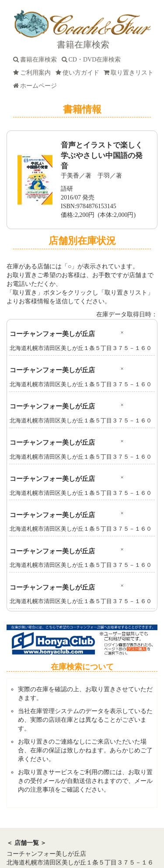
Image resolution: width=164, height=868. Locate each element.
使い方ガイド (79, 73)
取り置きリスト (130, 73)
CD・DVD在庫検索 (93, 60)
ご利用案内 (33, 73)
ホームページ (37, 86)
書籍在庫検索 (37, 60)
